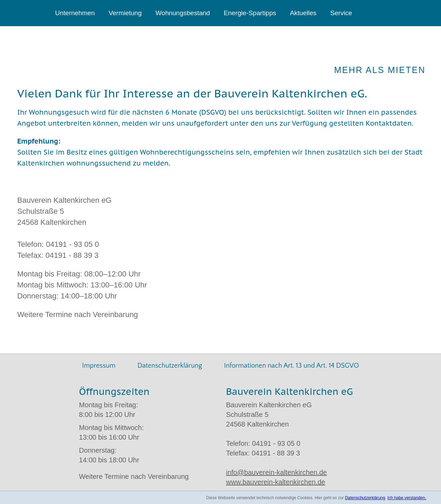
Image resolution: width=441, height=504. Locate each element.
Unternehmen (75, 13)
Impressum (99, 366)
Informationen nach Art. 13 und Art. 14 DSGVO (291, 366)
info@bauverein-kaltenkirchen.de (276, 472)
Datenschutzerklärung (170, 366)
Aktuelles (303, 13)
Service (341, 13)
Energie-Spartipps (250, 13)
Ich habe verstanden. (407, 498)
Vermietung (125, 13)
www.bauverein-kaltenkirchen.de (276, 482)
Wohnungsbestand (183, 13)
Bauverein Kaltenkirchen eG (83, 55)
